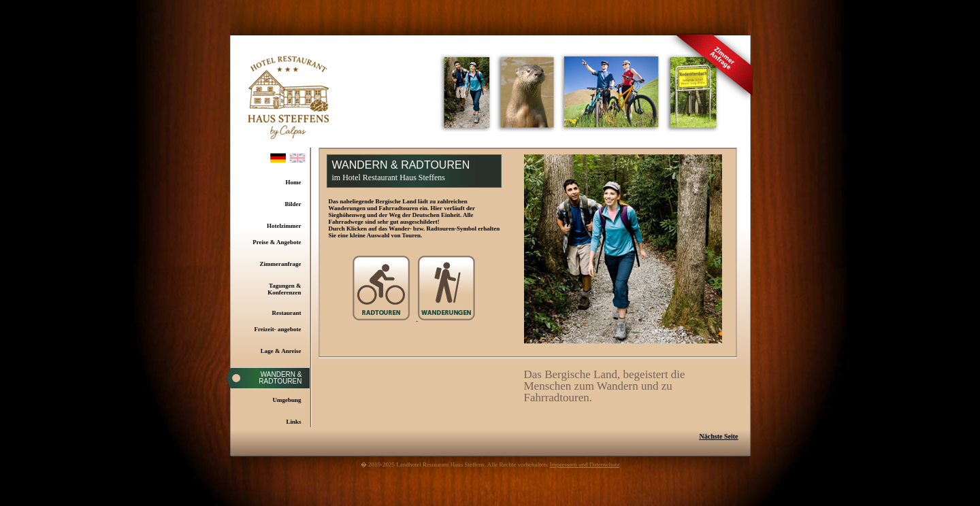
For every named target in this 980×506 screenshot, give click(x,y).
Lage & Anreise (281, 351)
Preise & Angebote (277, 242)
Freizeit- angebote (277, 329)
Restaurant (287, 313)
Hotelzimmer (284, 226)
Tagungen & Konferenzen (284, 289)
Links (293, 422)
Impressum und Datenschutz (585, 465)
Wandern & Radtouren (280, 378)
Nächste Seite (719, 436)
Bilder (293, 204)
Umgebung (287, 400)
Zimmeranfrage (281, 264)
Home (294, 182)
